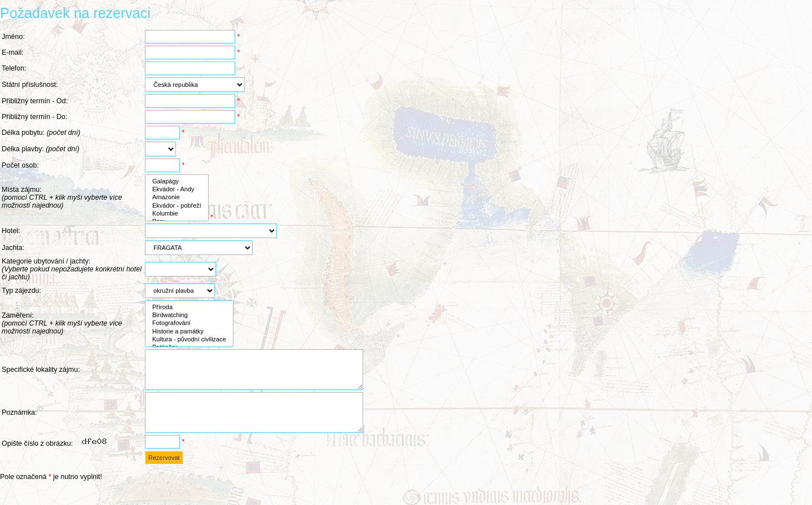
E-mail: (13, 52)
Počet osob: (20, 165)
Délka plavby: (41, 149)
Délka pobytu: (41, 133)
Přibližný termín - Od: (35, 101)
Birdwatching (189, 315)
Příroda (189, 308)
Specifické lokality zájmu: (41, 374)
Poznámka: (19, 425)
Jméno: (13, 37)
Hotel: (11, 231)
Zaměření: (62, 323)
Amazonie (177, 197)
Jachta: (13, 248)
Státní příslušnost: (30, 85)
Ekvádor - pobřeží (177, 206)
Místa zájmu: (62, 197)
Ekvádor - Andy (177, 190)
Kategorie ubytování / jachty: (72, 269)
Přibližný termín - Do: (34, 117)
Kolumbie (177, 214)
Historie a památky (189, 332)
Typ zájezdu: (21, 291)
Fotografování (189, 323)
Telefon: (14, 68)
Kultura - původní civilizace (189, 340)
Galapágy (177, 182)
